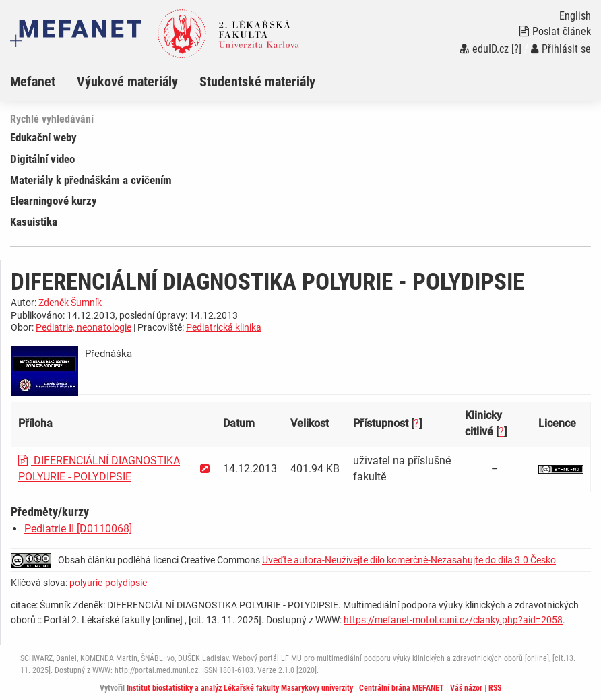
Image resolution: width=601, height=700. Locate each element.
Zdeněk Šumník (70, 303)
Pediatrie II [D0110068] (78, 529)
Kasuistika (34, 222)
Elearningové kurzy (54, 201)
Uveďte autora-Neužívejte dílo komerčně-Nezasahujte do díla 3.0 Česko (409, 560)
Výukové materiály (127, 82)
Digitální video (42, 159)
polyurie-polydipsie (108, 583)
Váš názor (466, 688)
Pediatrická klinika (224, 327)
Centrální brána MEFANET (402, 688)
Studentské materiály (257, 82)
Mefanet (33, 82)
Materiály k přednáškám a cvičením (91, 180)
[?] (516, 49)
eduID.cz (484, 49)
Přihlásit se (561, 49)
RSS (495, 688)
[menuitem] (43, 82)
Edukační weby (43, 137)
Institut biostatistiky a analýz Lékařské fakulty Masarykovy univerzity (240, 688)
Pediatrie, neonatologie (84, 327)
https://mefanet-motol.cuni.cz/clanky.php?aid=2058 (453, 620)
